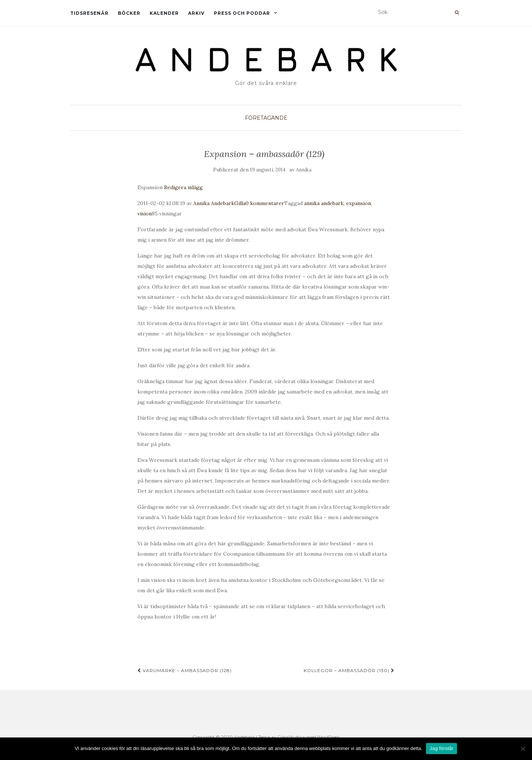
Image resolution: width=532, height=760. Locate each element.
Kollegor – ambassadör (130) (349, 670)
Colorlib (286, 737)
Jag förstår (441, 748)
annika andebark (324, 203)
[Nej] (523, 749)
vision (145, 214)
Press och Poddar (242, 13)
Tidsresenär (89, 13)
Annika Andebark (214, 203)
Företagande (266, 118)
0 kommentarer (265, 203)
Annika (304, 170)
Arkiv (196, 13)
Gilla (240, 203)
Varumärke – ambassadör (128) (185, 670)
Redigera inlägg (183, 187)
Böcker (129, 13)
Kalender (164, 13)
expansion (359, 203)
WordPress (328, 737)
